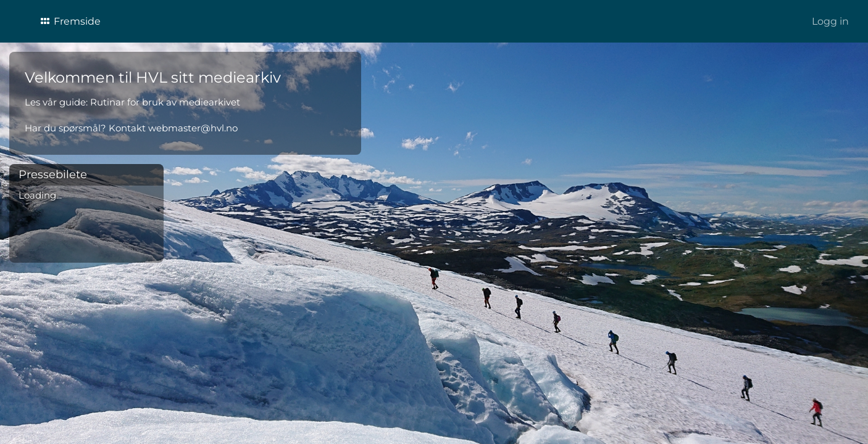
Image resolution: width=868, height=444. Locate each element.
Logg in (830, 21)
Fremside (70, 21)
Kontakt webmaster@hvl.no (173, 128)
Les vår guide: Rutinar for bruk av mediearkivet (132, 102)
